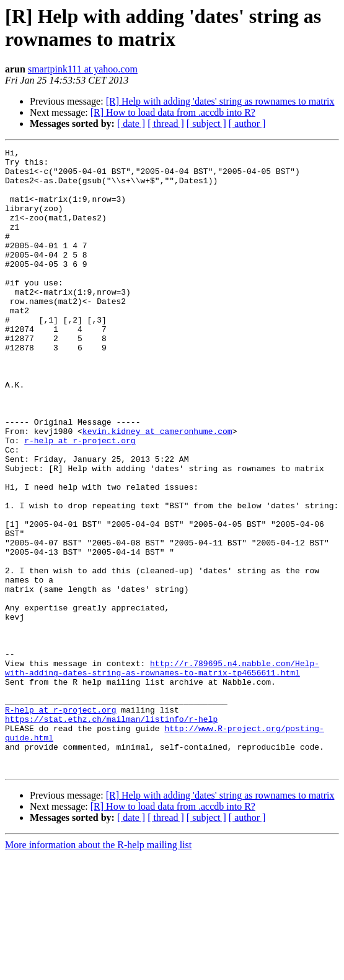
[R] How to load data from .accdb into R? (173, 112)
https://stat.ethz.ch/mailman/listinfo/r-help (111, 834)
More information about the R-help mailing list (98, 969)
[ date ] (131, 124)
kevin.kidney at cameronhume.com (157, 488)
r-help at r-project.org (80, 500)
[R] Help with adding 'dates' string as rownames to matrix (220, 101)
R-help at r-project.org (60, 823)
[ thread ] (166, 124)
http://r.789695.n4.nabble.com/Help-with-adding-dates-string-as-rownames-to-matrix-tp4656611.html (162, 773)
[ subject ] (206, 124)
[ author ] (247, 124)
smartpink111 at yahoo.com (83, 69)
